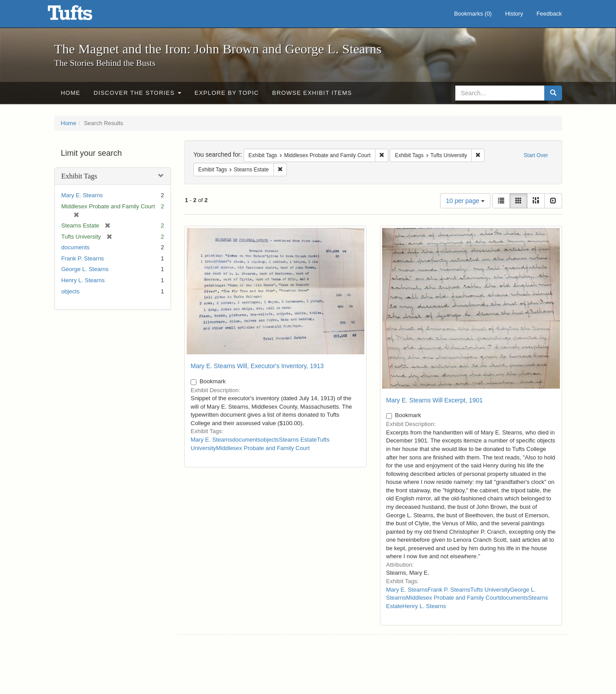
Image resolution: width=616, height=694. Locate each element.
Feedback (549, 14)
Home (71, 93)
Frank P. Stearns (83, 258)
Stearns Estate (298, 440)
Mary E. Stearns (82, 195)
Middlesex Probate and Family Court (263, 448)
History (514, 14)
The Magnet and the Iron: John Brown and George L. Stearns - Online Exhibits (81, 16)
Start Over (536, 155)
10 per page (465, 201)
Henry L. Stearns (83, 280)
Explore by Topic (227, 93)
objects (71, 291)
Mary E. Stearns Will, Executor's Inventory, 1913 (257, 366)
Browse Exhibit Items (312, 93)
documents (76, 247)
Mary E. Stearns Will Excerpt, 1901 (434, 400)
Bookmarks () (473, 14)
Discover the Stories (137, 93)
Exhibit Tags (80, 176)
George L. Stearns (85, 269)
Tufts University (490, 590)
